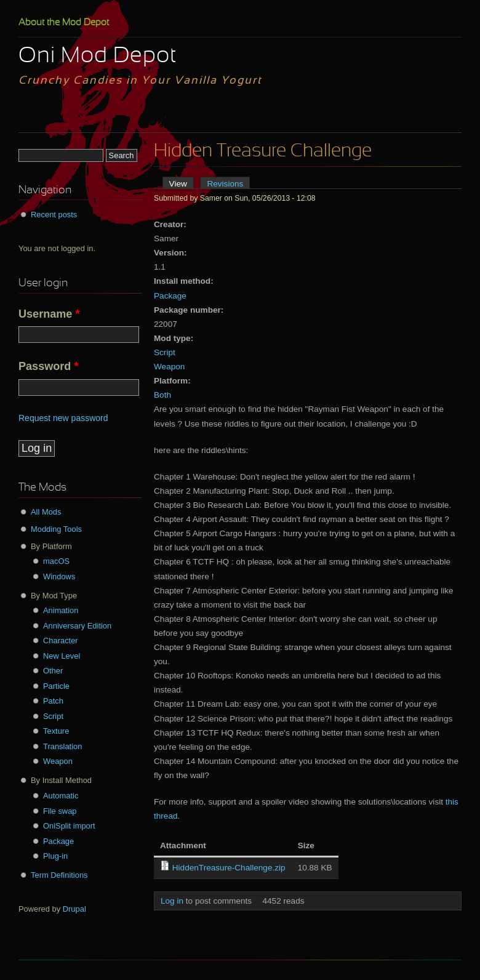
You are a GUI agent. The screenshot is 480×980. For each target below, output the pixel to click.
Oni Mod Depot (98, 57)
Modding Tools (56, 529)
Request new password (63, 418)
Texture (56, 731)
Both (162, 395)
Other (53, 671)
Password (48, 366)
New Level (62, 656)
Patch (53, 701)
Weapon (169, 367)
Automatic (61, 796)
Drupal (74, 909)
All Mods (46, 512)
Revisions (225, 184)
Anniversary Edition (77, 626)
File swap (60, 811)
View (182, 184)
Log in (172, 901)
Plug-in (55, 856)
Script (165, 352)
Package (170, 296)
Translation (62, 746)
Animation (61, 610)
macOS (56, 561)
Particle (56, 686)
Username (49, 314)
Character (61, 641)
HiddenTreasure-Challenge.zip (229, 868)
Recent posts (54, 215)
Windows (59, 576)
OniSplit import (69, 826)
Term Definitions (59, 875)
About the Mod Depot (64, 23)
